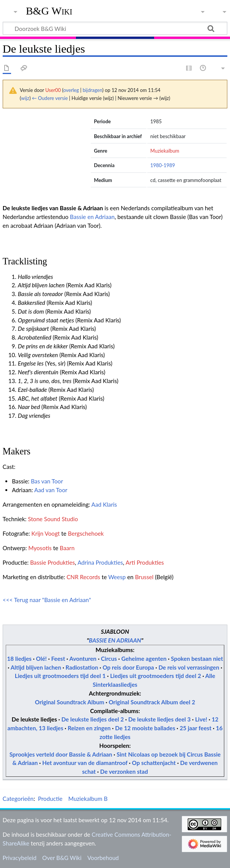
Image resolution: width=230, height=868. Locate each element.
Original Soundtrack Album (69, 702)
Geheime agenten (144, 659)
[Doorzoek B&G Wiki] (115, 28)
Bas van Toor (47, 481)
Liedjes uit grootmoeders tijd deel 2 (156, 676)
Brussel (144, 577)
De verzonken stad (124, 771)
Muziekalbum (165, 151)
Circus (109, 659)
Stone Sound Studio (53, 519)
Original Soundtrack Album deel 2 (152, 702)
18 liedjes (19, 659)
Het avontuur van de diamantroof (85, 763)
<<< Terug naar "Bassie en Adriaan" (47, 600)
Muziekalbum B (88, 799)
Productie (50, 799)
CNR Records (83, 577)
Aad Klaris (104, 504)
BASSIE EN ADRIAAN (115, 640)
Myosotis (40, 548)
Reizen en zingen (89, 728)
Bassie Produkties (52, 562)
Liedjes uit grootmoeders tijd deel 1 (60, 676)
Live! (201, 719)
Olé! (41, 659)
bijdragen (92, 90)
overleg (71, 90)
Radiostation (82, 667)
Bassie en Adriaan (92, 217)
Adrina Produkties (100, 562)
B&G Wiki (49, 11)
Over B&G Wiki (62, 858)
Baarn (67, 548)
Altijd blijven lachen (36, 667)
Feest (58, 659)
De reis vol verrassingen (189, 667)
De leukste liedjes (34, 719)
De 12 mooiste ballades (145, 728)
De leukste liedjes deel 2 (93, 719)
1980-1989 (163, 165)
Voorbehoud (103, 858)
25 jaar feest (196, 728)
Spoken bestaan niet (197, 659)
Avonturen (83, 659)
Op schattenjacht (154, 763)
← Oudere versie (50, 98)
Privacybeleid (20, 858)
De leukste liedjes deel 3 (159, 719)
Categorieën (18, 799)
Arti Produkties (145, 562)
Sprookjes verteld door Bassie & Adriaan (61, 754)
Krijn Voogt (45, 533)
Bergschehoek (86, 533)
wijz (25, 98)
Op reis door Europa (128, 667)
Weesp (117, 577)
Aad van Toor (51, 490)
